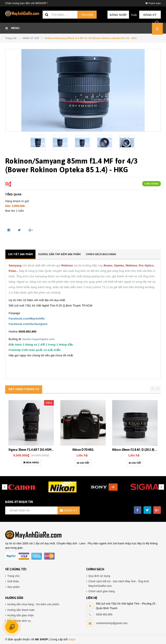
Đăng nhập (118, 15)
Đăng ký (150, 15)
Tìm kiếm (87, 15)
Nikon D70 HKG (83, 450)
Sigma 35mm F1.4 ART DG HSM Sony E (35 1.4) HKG (44, 450)
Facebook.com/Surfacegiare (28, 324)
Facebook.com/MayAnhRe (27, 319)
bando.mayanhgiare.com (38, 339)
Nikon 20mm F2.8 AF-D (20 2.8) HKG (137, 450)
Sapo (72, 639)
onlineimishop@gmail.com (112, 623)
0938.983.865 (104, 615)
